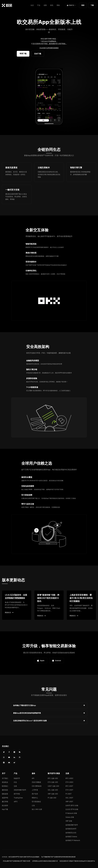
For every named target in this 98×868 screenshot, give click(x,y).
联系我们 (5, 786)
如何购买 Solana (71, 837)
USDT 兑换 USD (53, 786)
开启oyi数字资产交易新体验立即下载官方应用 (17, 861)
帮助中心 (35, 798)
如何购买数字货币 (72, 825)
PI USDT (69, 794)
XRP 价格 (69, 821)
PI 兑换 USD (52, 798)
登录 (83, 5)
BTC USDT (69, 786)
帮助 (58, 5)
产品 (39, 5)
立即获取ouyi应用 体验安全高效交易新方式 (45, 861)
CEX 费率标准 (37, 786)
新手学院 (17, 794)
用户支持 (35, 794)
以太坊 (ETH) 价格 (72, 809)
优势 (45, 5)
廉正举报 (5, 802)
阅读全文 (9, 612)
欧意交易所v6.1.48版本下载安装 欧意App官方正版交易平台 (77, 861)
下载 (92, 5)
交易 (15, 786)
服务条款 (5, 790)
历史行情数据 (36, 782)
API (33, 778)
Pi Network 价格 (71, 813)
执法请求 (5, 805)
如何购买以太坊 (71, 833)
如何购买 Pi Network (73, 840)
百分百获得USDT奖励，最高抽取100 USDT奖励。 (50, 44)
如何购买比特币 (71, 829)
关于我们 (5, 778)
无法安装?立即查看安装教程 (49, 48)
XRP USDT (69, 802)
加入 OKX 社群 (37, 809)
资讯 (52, 5)
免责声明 (5, 798)
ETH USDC (69, 782)
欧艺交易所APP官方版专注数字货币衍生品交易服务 (24, 857)
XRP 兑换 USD (53, 794)
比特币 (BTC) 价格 (72, 805)
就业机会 (5, 782)
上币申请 (35, 790)
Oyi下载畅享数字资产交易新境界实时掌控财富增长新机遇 (58, 857)
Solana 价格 (70, 817)
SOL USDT (69, 798)
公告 (33, 805)
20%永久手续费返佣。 (50, 41)
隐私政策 (5, 794)
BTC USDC (69, 778)
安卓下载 (38, 54)
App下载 (5, 809)
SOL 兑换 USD (53, 790)
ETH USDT (69, 790)
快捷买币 (17, 778)
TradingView (18, 798)
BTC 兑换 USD (53, 778)
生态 (32, 5)
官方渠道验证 (36, 802)
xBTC (16, 802)
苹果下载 (23, 54)
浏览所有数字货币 (20, 790)
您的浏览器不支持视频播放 (49, 97)
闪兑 (15, 782)
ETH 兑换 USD (53, 782)
